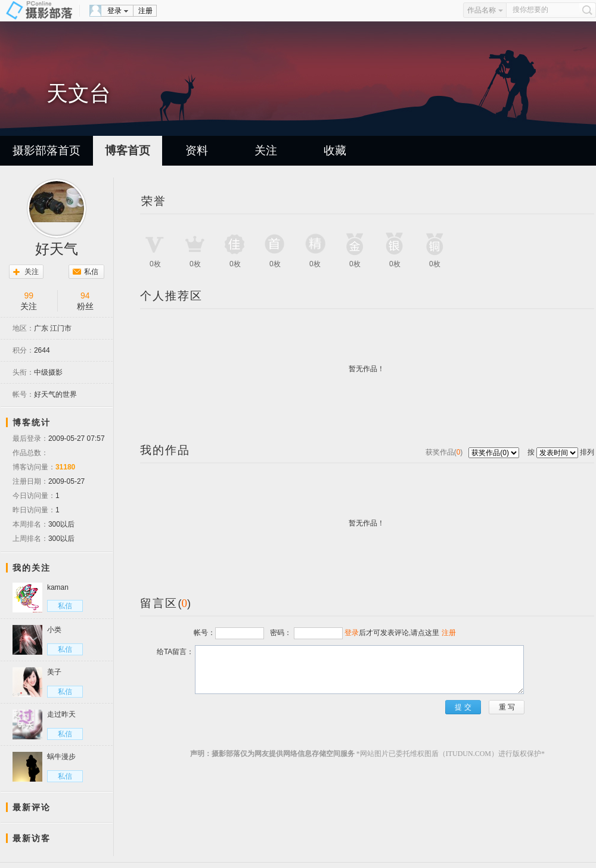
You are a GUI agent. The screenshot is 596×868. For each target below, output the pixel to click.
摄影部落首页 (46, 150)
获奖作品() (445, 452)
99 (29, 295)
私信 (91, 272)
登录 (114, 11)
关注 (266, 150)
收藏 (335, 150)
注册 (145, 11)
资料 (197, 150)
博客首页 (128, 150)
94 (85, 295)
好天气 (57, 249)
